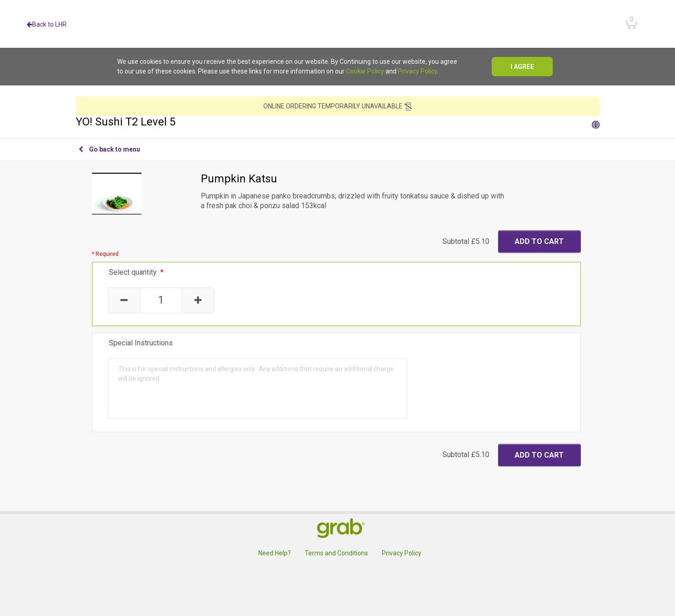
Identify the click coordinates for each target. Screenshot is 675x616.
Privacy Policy (417, 71)
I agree (522, 67)
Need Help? (275, 553)
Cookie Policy (365, 71)
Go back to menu (109, 149)
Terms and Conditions (336, 553)
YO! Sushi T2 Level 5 (338, 122)
